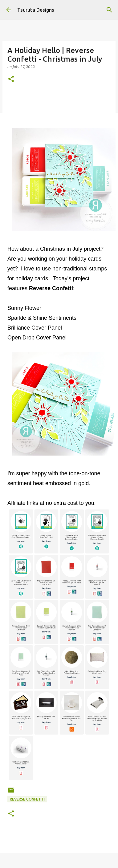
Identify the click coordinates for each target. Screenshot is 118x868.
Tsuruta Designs (36, 10)
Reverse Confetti (27, 799)
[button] (11, 79)
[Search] (109, 10)
